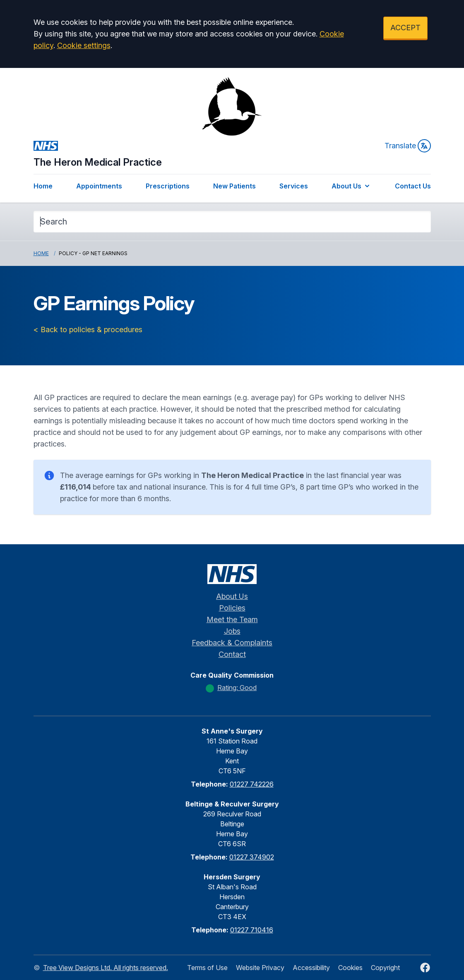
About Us (351, 186)
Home (43, 186)
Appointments (99, 186)
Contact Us (413, 186)
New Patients (234, 186)
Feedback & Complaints (232, 643)
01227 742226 (252, 784)
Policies (232, 608)
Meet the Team (232, 619)
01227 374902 (252, 857)
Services (294, 186)
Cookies (350, 968)
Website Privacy (260, 968)
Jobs (232, 631)
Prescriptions (168, 186)
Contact (232, 654)
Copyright (385, 968)
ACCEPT (405, 28)
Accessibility (311, 968)
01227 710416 (252, 930)
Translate (408, 146)
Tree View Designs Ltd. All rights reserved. (106, 968)
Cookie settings (84, 45)
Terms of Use (207, 968)
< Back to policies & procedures (88, 329)
